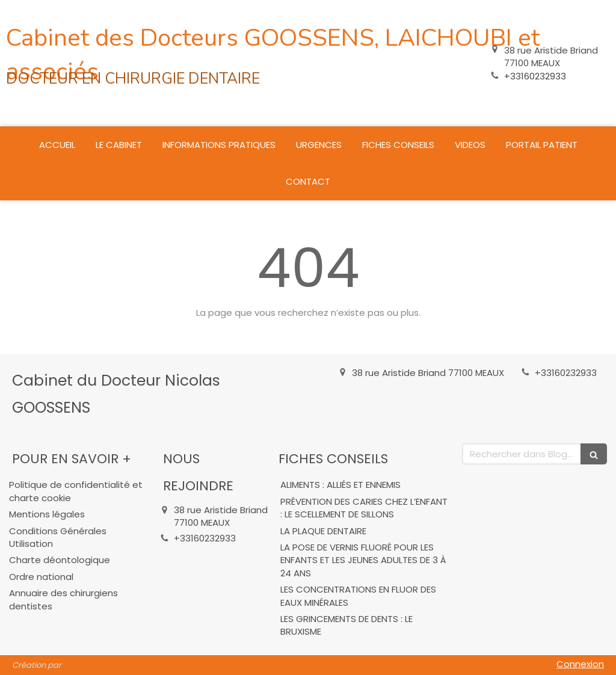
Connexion (580, 664)
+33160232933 (535, 76)
